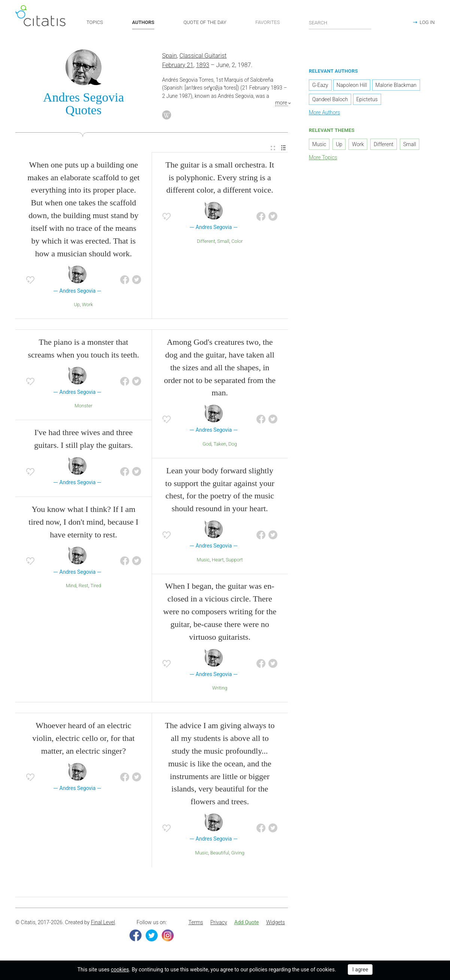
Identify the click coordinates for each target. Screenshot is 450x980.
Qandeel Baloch (330, 100)
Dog (233, 445)
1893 (203, 66)
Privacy (219, 923)
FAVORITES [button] (267, 22)
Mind (71, 587)
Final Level (103, 923)
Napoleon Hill (352, 86)
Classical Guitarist (203, 57)
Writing (220, 689)
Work (88, 306)
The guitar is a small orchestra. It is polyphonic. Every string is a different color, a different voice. (220, 178)
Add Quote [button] (247, 923)
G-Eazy (320, 86)
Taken (220, 445)
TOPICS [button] (95, 22)
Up (77, 306)
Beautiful (219, 854)
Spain (169, 57)
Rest (83, 587)
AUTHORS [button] (143, 22)
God (207, 445)
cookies (120, 970)
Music (203, 560)
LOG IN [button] (427, 22)
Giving (238, 854)
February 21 (178, 66)
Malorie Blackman (396, 86)
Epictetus (367, 100)
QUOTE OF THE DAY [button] (205, 22)
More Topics (323, 158)
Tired (96, 587)
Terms (196, 923)
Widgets (276, 923)
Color (237, 242)
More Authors (324, 114)
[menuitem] (273, 149)
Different (206, 242)
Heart (218, 560)
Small (223, 242)
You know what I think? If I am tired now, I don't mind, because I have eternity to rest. (83, 523)
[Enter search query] (340, 22)
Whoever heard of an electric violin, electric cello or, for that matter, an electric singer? (83, 739)
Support (234, 560)
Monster (83, 407)
